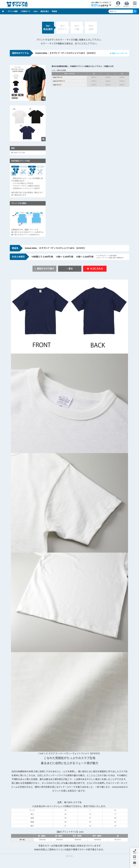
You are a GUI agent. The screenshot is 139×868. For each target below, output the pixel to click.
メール (135, 865)
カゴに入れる (96, 269)
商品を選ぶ (45, 11)
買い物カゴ (126, 6)
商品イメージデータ (120, 53)
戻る (71, 269)
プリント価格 (13, 11)
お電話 (135, 853)
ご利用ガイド (26, 11)
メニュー (135, 6)
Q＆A (36, 11)
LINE (135, 859)
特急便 (54, 11)
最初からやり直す (46, 269)
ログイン (118, 6)
